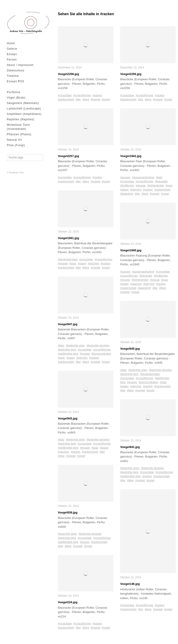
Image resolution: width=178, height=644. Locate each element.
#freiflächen (127, 186)
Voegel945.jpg (130, 349)
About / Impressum (20, 65)
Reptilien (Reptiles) (21, 119)
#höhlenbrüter (156, 186)
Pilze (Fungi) (16, 145)
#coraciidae (65, 95)
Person (12, 60)
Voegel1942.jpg (131, 156)
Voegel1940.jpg (131, 250)
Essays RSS (16, 81)
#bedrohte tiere (67, 350)
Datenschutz (16, 70)
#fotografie (161, 182)
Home (11, 43)
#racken (97, 95)
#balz (61, 346)
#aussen (125, 177)
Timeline (13, 76)
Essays (12, 54)
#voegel (95, 99)
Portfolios (14, 92)
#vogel (106, 99)
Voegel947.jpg (68, 324)
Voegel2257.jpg (68, 156)
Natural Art (15, 140)
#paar (73, 264)
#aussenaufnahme (143, 177)
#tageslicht (127, 194)
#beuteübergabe (68, 259)
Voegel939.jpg (68, 512)
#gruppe (63, 264)
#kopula (155, 280)
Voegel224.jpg (68, 602)
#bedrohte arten (75, 346)
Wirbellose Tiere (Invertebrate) (18, 127)
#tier (78, 99)
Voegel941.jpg (130, 447)
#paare (82, 264)
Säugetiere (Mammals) (23, 103)
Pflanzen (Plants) (19, 134)
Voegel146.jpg (130, 584)
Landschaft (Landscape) (24, 109)
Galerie (12, 49)
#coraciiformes (82, 95)
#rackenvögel (66, 99)
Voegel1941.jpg (68, 238)
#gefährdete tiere (68, 354)
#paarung (136, 284)
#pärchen (93, 264)
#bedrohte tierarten (98, 346)
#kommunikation (101, 354)
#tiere (86, 99)
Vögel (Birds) (16, 98)
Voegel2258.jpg (68, 74)
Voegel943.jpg (68, 418)
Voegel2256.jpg (131, 74)
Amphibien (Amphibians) (24, 114)
